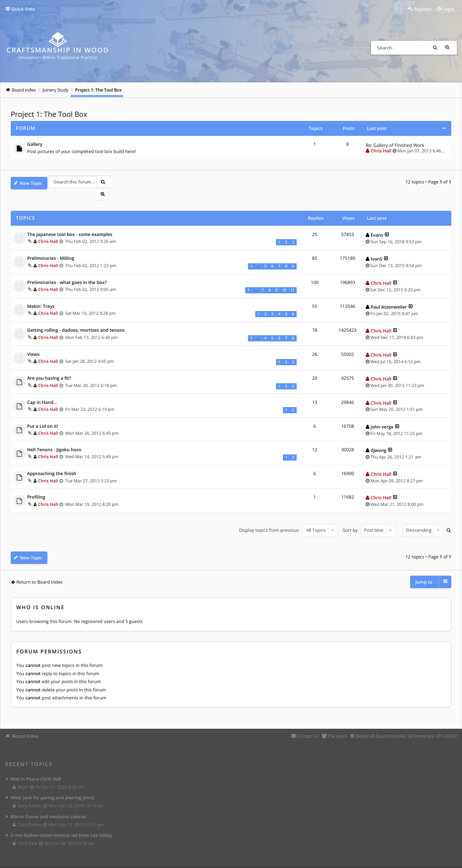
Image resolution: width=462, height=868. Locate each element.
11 (292, 279)
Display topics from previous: (288, 519)
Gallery (35, 145)
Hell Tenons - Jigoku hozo (54, 438)
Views (34, 343)
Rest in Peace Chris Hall (36, 765)
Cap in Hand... (42, 391)
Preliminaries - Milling (51, 247)
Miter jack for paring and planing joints (52, 785)
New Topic (31, 183)
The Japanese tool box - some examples (70, 223)
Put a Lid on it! (43, 415)
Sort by (368, 519)
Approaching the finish (52, 463)
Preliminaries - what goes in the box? (67, 271)
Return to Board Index (39, 568)
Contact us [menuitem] (308, 722)
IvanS (377, 248)
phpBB (38, 861)
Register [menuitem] (423, 9)
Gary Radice (27, 793)
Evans (377, 224)
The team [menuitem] (337, 722)
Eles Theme (103, 861)
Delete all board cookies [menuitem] (381, 722)
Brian (21, 774)
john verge (382, 415)
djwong (379, 439)
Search (437, 48)
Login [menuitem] (449, 9)
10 (284, 279)
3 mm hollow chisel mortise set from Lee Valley (61, 823)
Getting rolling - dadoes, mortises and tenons (76, 319)
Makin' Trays (41, 295)
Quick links (23, 9)
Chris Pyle (25, 832)
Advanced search (450, 48)
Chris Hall (381, 151)
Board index (25, 722)
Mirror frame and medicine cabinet (48, 804)
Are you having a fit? (49, 367)
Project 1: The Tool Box (49, 114)
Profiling (36, 486)
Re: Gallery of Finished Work (395, 145)
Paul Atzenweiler (389, 295)
